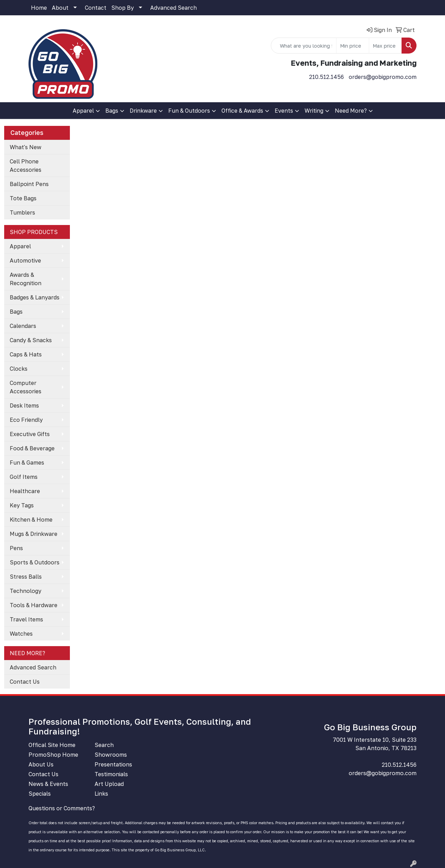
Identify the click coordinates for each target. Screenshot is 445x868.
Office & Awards (242, 111)
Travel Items (26, 619)
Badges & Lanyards (35, 297)
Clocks (19, 369)
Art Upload (109, 784)
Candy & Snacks (31, 340)
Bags (112, 111)
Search (104, 745)
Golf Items (24, 477)
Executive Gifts (30, 434)
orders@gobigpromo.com (383, 77)
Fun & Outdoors (189, 111)
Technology (26, 591)
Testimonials (111, 774)
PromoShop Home (53, 755)
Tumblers (22, 212)
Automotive (25, 260)
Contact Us (25, 682)
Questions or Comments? (62, 808)
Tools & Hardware (34, 605)
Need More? (351, 111)
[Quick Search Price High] (385, 46)
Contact (96, 8)
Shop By (123, 8)
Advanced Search (173, 8)
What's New (26, 147)
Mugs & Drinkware (34, 534)
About (60, 8)
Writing (314, 111)
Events (284, 111)
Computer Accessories (26, 387)
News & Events (48, 784)
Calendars (23, 326)
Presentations (113, 764)
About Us (41, 764)
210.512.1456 (326, 77)
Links (101, 794)
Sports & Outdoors (35, 562)
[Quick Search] (304, 46)
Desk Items (24, 405)
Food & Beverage (32, 448)
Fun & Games (27, 463)
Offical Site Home (52, 745)
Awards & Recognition (26, 279)
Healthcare (25, 491)
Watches (21, 634)
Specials (40, 794)
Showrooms (111, 755)
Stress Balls (26, 577)
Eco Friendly (26, 420)
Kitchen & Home (31, 520)
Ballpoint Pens (29, 184)
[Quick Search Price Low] (353, 46)
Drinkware (143, 111)
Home (39, 8)
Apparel (83, 111)
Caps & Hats (26, 354)
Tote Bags (23, 198)
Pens (16, 548)
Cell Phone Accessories (26, 166)
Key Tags (22, 505)
